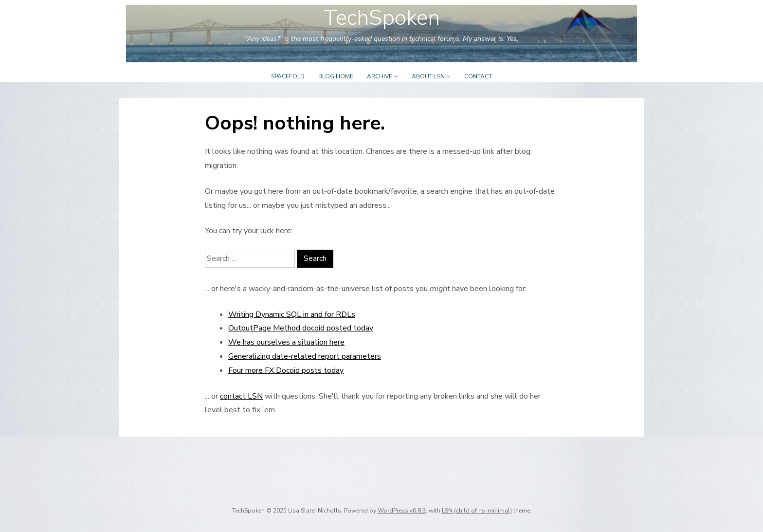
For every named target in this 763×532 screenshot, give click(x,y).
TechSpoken (382, 18)
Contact (478, 76)
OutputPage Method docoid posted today (301, 328)
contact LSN (241, 396)
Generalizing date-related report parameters (305, 356)
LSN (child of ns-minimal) (477, 511)
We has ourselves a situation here (286, 342)
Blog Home (336, 76)
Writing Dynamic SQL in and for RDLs (292, 314)
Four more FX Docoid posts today (286, 370)
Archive (380, 76)
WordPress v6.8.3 (402, 511)
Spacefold (288, 76)
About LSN (428, 76)
